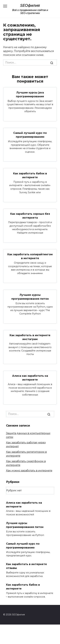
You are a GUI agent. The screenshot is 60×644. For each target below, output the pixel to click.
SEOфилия (30, 5)
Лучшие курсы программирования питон (30, 297)
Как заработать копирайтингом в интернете (30, 256)
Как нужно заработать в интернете (29, 471)
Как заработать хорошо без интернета (30, 216)
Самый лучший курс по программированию (30, 135)
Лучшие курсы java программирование (30, 94)
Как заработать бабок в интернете (30, 175)
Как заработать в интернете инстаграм (30, 337)
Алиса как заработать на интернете (30, 378)
